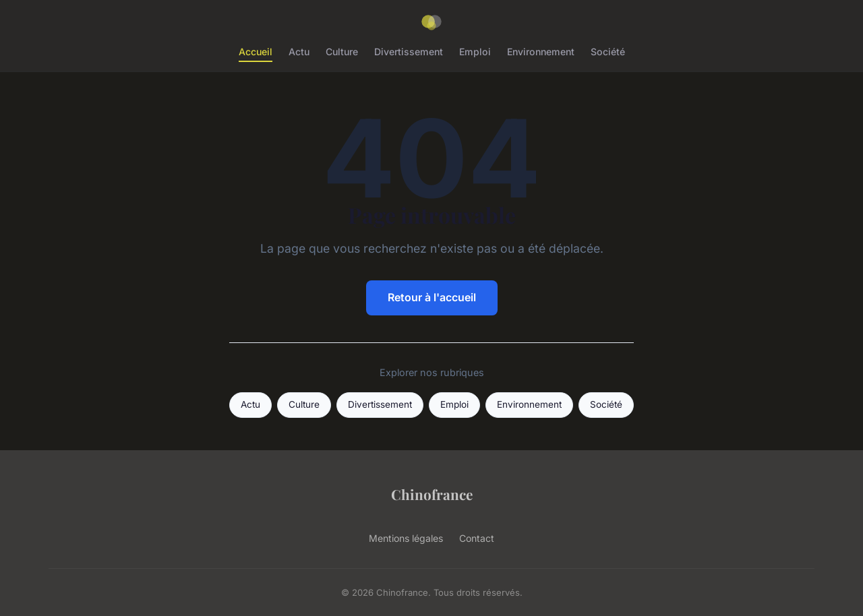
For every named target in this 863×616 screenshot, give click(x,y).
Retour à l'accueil (432, 297)
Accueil (256, 52)
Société (608, 52)
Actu (299, 52)
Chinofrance (432, 494)
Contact (477, 538)
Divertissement (409, 52)
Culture (342, 52)
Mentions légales (406, 538)
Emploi (475, 52)
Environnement (541, 52)
